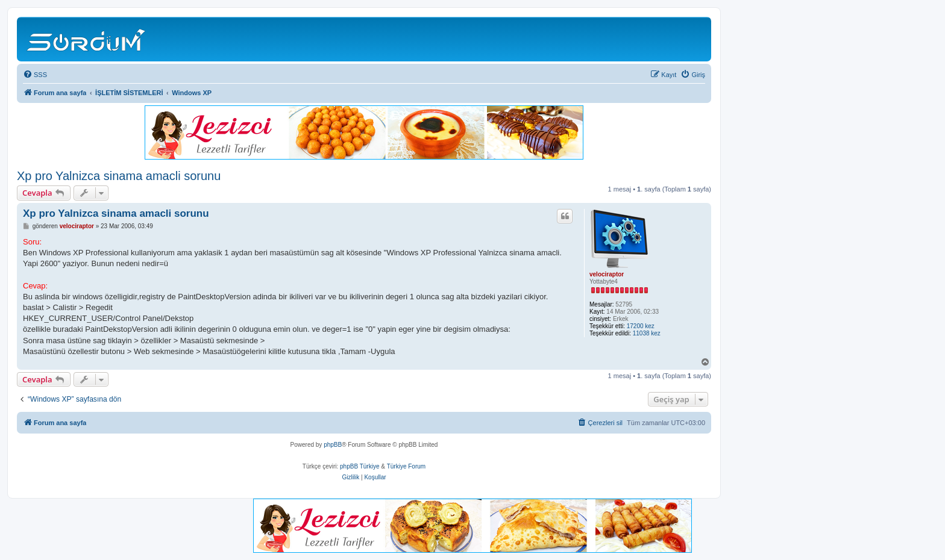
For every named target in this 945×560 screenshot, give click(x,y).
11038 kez (647, 333)
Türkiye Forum (406, 466)
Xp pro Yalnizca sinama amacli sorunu (119, 176)
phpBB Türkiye (359, 466)
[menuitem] (35, 75)
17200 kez (641, 326)
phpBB (333, 445)
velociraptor (607, 274)
